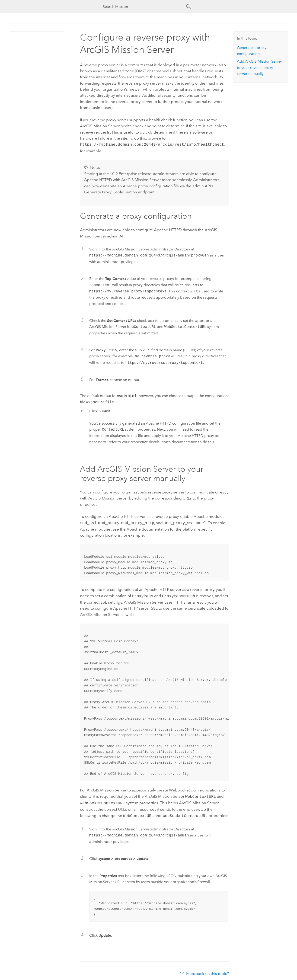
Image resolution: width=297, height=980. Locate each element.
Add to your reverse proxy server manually (260, 67)
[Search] (189, 7)
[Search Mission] (144, 7)
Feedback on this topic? (208, 971)
